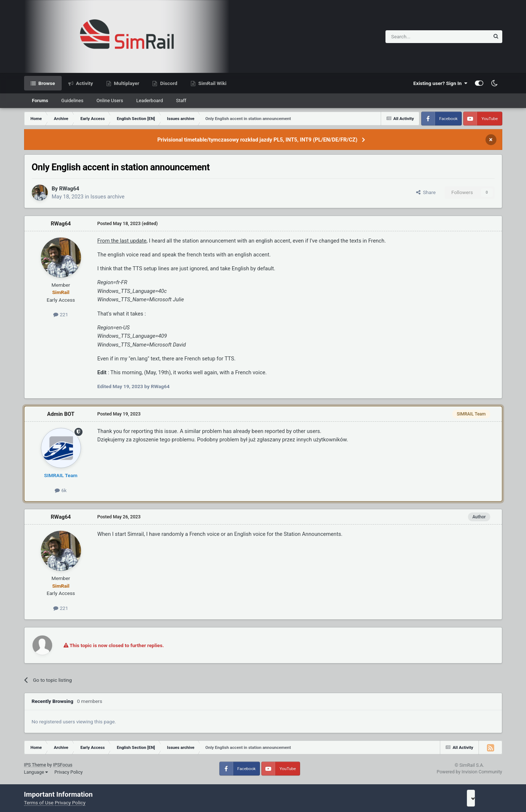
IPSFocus (63, 765)
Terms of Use (39, 803)
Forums (40, 100)
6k (61, 490)
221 (61, 314)
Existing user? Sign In (440, 83)
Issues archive (107, 197)
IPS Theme (35, 765)
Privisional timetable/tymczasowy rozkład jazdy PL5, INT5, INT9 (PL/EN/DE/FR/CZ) (257, 140)
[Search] (420, 37)
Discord (168, 83)
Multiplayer (126, 83)
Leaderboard (149, 100)
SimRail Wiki (212, 83)
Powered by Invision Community (469, 772)
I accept (481, 798)
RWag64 (69, 189)
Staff (181, 100)
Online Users (110, 100)
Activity (84, 83)
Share (426, 192)
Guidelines (72, 100)
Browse (46, 83)
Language (36, 772)
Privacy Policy (69, 772)
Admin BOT (61, 414)
